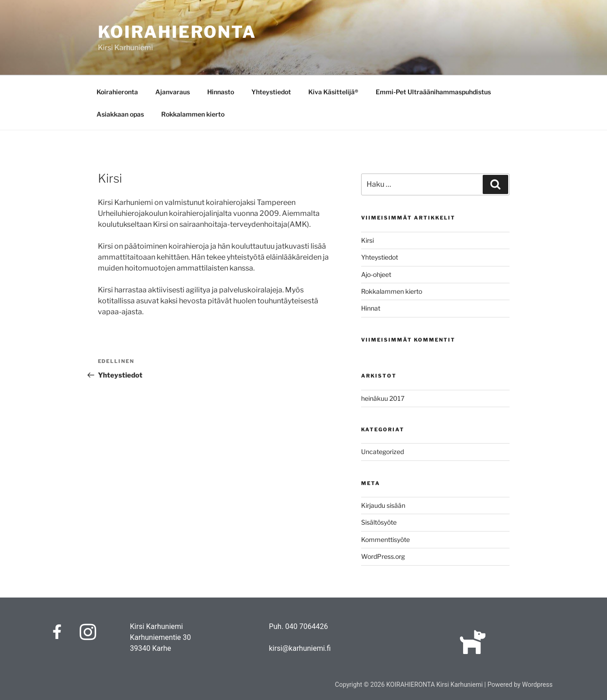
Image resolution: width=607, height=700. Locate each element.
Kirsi (367, 240)
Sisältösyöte (379, 522)
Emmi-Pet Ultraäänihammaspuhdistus (433, 92)
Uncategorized (383, 452)
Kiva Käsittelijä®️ (333, 92)
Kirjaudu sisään (383, 505)
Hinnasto (221, 92)
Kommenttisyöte (385, 539)
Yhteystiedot (271, 92)
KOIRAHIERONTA (177, 32)
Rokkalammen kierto (193, 114)
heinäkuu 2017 (383, 398)
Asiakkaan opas (120, 114)
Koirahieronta (117, 92)
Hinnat (371, 308)
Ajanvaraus (173, 92)
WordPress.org (383, 556)
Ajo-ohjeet (376, 274)
